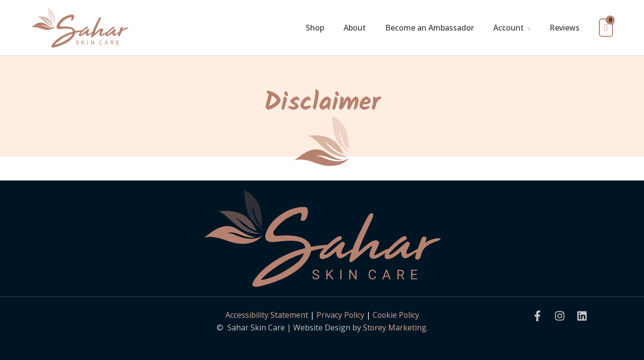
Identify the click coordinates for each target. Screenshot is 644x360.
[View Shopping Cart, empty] (606, 28)
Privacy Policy (340, 315)
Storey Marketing (394, 327)
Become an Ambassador (430, 28)
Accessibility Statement (266, 315)
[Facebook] (537, 316)
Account (509, 28)
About (355, 28)
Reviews (565, 28)
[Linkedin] (582, 316)
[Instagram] (560, 316)
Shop (315, 28)
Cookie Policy (396, 315)
